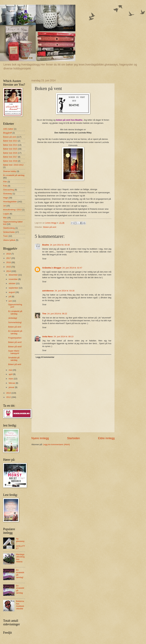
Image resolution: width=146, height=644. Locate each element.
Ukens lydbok (9, 240)
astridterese (48, 291)
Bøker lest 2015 (10, 149)
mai (11, 370)
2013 (9, 393)
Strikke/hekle (9, 232)
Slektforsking (9, 228)
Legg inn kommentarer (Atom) (56, 444)
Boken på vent (50, 227)
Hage (6, 198)
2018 (9, 254)
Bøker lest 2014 (10, 145)
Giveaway (8, 194)
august (12, 292)
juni (11, 301)
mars (11, 379)
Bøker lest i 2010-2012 (13, 165)
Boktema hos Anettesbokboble (20, 605)
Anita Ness (47, 337)
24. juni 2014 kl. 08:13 (64, 337)
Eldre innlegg (106, 438)
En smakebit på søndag (14, 175)
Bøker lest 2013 (10, 141)
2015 (9, 267)
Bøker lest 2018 (10, 161)
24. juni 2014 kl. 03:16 (65, 291)
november (13, 279)
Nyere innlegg (40, 438)
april (11, 374)
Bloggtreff (7, 133)
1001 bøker (8, 129)
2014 (9, 271)
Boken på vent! (15, 342)
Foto (5, 186)
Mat (5, 218)
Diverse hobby (10, 171)
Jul (4, 206)
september (14, 288)
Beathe (46, 245)
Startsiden (73, 438)
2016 (9, 262)
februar (12, 383)
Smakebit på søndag (14, 359)
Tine (44, 314)
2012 (9, 397)
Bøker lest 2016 (10, 153)
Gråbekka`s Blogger (52, 268)
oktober (12, 283)
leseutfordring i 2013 (12, 210)
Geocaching (9, 190)
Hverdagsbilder (10, 202)
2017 (9, 258)
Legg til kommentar (45, 357)
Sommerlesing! (15, 322)
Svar (44, 259)
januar (12, 387)
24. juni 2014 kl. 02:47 (72, 268)
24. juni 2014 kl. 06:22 (57, 314)
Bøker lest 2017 (10, 157)
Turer (5, 236)
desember (13, 275)
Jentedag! (13, 318)
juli (10, 296)
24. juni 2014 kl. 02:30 (60, 245)
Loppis (6, 214)
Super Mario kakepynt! (14, 352)
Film (5, 182)
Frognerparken (15, 338)
